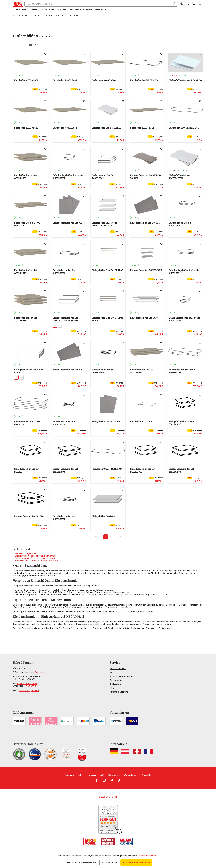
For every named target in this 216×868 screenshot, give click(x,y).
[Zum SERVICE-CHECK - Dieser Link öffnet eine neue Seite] (108, 819)
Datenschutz (114, 775)
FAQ (112, 672)
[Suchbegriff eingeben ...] (101, 4)
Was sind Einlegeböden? (26, 553)
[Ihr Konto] (182, 4)
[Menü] (200, 4)
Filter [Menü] (34, 45)
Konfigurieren (109, 862)
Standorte (39, 672)
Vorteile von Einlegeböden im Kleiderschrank (35, 556)
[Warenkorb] (194, 4)
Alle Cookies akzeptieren (136, 862)
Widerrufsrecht (131, 775)
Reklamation (115, 684)
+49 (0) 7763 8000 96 (27, 683)
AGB (102, 775)
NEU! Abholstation (118, 669)
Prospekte (146, 775)
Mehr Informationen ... (148, 856)
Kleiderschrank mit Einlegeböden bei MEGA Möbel (38, 560)
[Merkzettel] (188, 4)
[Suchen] (175, 4)
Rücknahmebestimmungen (122, 676)
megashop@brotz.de (29, 691)
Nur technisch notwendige (81, 862)
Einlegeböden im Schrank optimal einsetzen (35, 558)
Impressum (91, 775)
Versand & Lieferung (119, 692)
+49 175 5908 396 (31, 686)
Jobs (80, 775)
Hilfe (112, 688)
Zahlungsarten (116, 680)
